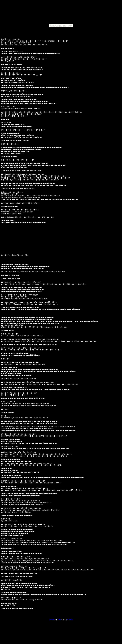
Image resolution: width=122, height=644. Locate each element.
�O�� (52, 620)
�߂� (59, 620)
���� (70, 620)
